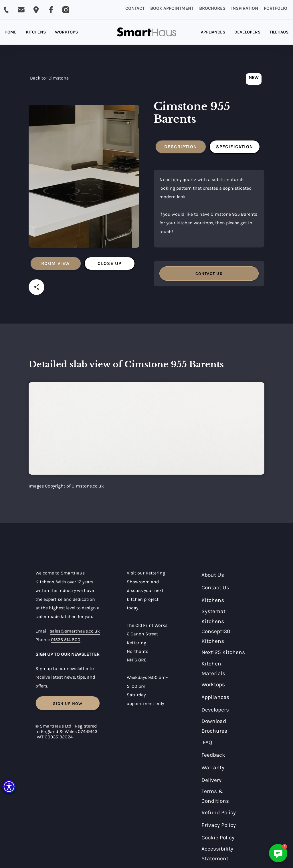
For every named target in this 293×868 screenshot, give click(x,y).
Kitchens (213, 600)
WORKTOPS (66, 32)
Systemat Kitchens (213, 616)
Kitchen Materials (213, 669)
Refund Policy (219, 812)
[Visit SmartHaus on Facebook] (51, 10)
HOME (11, 32)
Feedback (213, 755)
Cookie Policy (218, 838)
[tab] (56, 263)
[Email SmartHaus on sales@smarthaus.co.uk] (21, 10)
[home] (147, 32)
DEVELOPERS (247, 32)
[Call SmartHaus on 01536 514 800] (6, 10)
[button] (9, 787)
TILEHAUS (279, 32)
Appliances (215, 697)
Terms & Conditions (215, 796)
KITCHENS (36, 32)
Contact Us (215, 587)
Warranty (213, 767)
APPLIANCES (213, 32)
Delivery (211, 780)
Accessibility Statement (217, 854)
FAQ (208, 742)
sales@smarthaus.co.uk (75, 631)
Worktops (213, 684)
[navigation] (49, 80)
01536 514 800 (66, 640)
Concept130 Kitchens (216, 636)
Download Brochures (214, 726)
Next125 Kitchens (223, 652)
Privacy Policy (219, 825)
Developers (215, 710)
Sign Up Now (68, 704)
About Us (213, 575)
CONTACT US (209, 274)
